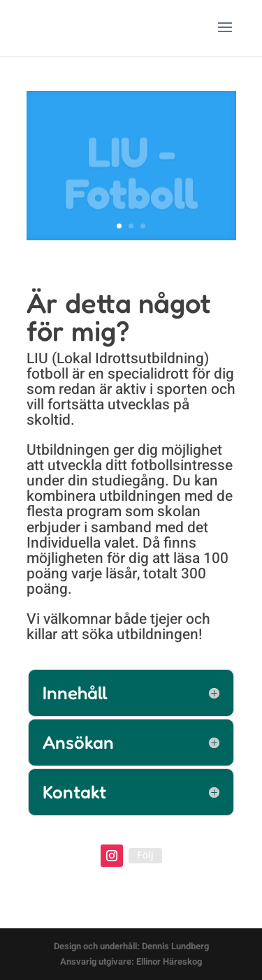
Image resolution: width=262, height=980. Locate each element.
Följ (145, 855)
